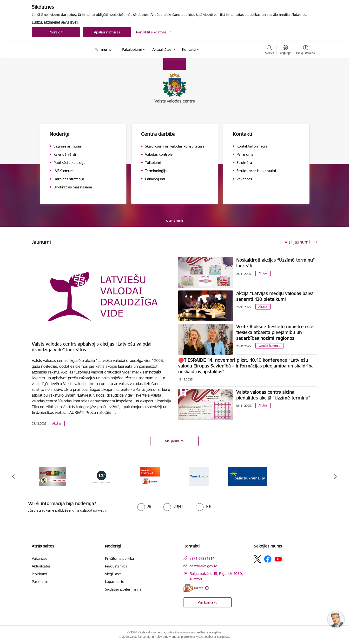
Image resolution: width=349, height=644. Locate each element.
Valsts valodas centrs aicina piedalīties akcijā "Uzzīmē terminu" (273, 395)
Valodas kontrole (269, 346)
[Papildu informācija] (207, 588)
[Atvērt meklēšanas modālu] (269, 51)
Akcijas (57, 423)
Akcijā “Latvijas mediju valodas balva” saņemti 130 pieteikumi (276, 296)
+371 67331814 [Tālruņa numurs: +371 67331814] (202, 558)
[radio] (144, 506)
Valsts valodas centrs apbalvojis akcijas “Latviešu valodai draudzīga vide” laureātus (92, 347)
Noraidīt (56, 32)
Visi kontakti (207, 602)
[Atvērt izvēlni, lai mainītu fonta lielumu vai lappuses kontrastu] (306, 51)
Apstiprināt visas (107, 32)
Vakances (40, 558)
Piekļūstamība (116, 566)
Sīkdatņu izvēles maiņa (123, 589)
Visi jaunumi (175, 441)
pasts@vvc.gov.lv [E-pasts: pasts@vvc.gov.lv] (203, 566)
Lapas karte (115, 582)
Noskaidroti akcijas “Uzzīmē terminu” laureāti (276, 263)
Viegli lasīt (113, 574)
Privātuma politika (119, 558)
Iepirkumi (39, 574)
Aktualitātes (41, 566)
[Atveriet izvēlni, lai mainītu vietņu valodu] (285, 50)
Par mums (40, 582)
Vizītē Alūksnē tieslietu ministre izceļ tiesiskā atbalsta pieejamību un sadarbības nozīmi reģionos (275, 332)
